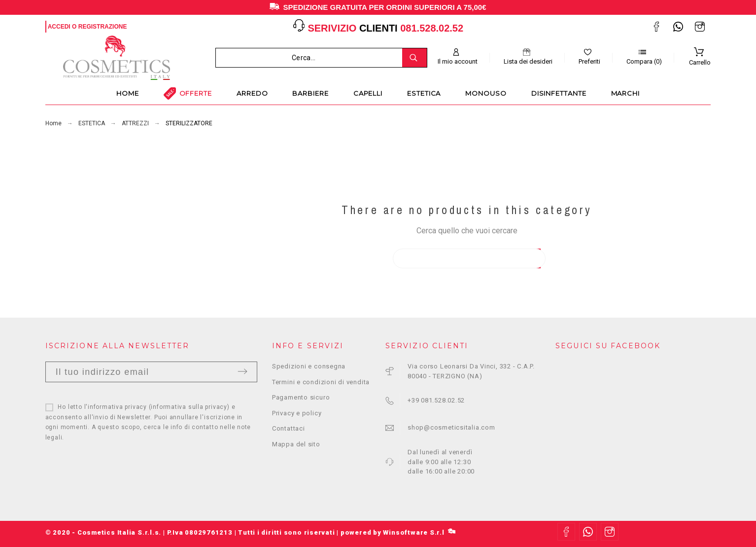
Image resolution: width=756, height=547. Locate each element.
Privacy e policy (297, 413)
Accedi (59, 27)
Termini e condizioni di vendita (321, 382)
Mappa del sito (296, 444)
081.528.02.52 (432, 28)
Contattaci (289, 428)
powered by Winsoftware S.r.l (398, 532)
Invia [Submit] (242, 371)
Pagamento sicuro (301, 397)
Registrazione (103, 27)
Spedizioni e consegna (309, 366)
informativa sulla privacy (189, 407)
